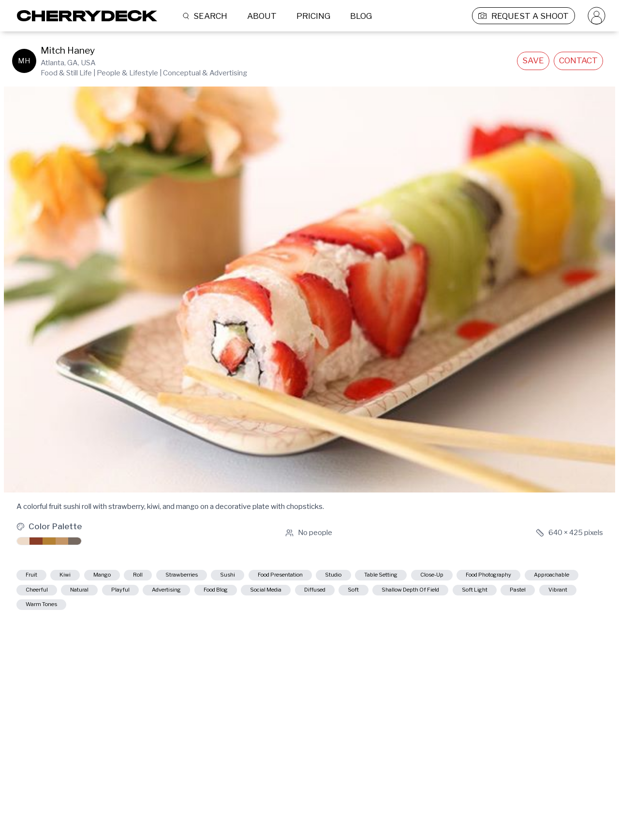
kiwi (79, 577)
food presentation (356, 577)
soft (36, 614)
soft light (190, 614)
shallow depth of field (109, 614)
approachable (143, 595)
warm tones (360, 614)
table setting (487, 577)
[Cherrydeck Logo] (83, 16)
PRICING (313, 16)
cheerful (208, 595)
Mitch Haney (68, 51)
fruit (36, 577)
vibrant (298, 614)
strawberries (229, 577)
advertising (373, 595)
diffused (568, 595)
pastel (246, 614)
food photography (59, 595)
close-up (554, 577)
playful (314, 595)
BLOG (361, 16)
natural (263, 595)
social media (504, 595)
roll (173, 577)
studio (427, 577)
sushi (288, 577)
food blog (438, 595)
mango (126, 577)
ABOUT (262, 16)
